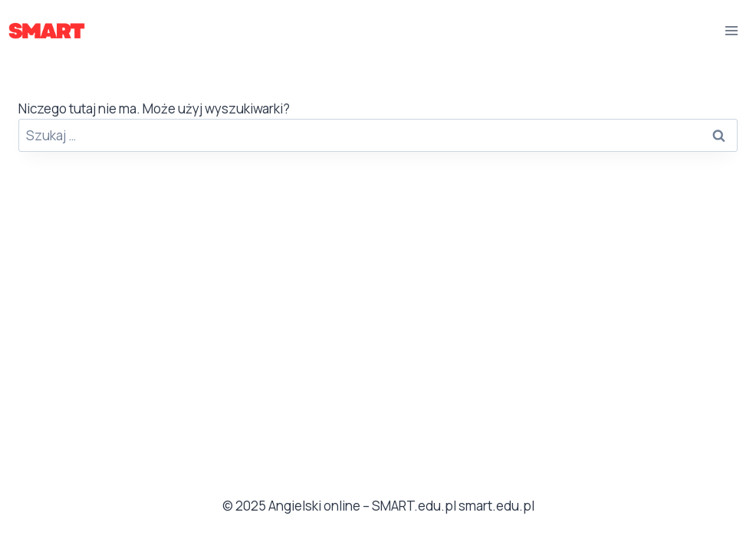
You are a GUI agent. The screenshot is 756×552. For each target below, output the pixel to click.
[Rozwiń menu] (731, 30)
